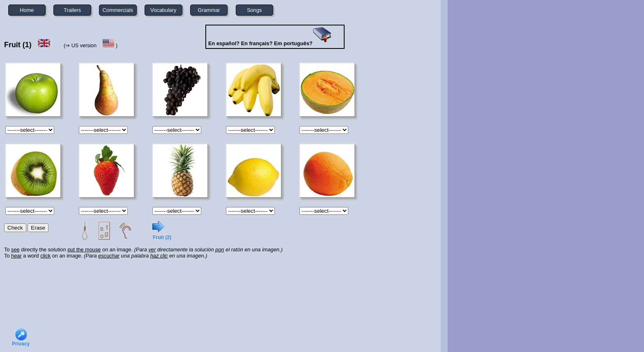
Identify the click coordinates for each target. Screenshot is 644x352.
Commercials (118, 10)
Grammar (209, 10)
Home (27, 10)
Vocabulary (163, 10)
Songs (254, 10)
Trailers (72, 10)
